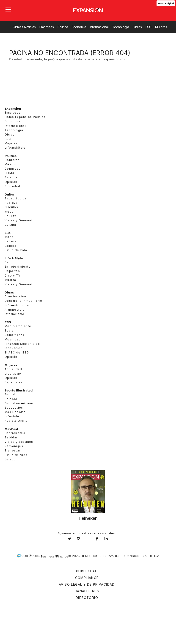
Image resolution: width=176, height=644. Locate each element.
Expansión (13, 109)
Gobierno (12, 160)
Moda (9, 212)
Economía (79, 27)
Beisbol (11, 399)
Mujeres (161, 27)
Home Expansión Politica (25, 117)
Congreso (13, 169)
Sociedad (12, 186)
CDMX (10, 173)
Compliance (87, 578)
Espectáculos (16, 198)
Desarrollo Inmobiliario (23, 301)
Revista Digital (166, 3)
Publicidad (87, 571)
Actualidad (13, 369)
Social (10, 330)
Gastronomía (15, 433)
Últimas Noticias (24, 27)
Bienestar (12, 450)
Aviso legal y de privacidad (87, 584)
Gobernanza (14, 335)
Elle (8, 233)
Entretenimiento (18, 267)
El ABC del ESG (17, 352)
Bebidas (11, 437)
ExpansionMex (100, 539)
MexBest (11, 429)
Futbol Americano (19, 403)
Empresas (47, 27)
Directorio (87, 598)
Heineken (88, 518)
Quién (9, 194)
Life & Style (14, 258)
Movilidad (13, 339)
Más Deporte (15, 412)
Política (63, 27)
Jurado (10, 459)
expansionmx (73, 539)
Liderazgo (13, 374)
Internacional (99, 27)
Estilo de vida (16, 250)
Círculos (11, 207)
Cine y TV (13, 276)
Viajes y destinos (19, 442)
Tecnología (121, 27)
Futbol (10, 394)
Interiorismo (15, 314)
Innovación (14, 348)
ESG (149, 27)
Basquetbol (14, 408)
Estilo (9, 262)
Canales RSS (87, 591)
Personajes (14, 446)
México (11, 164)
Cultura (10, 225)
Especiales (14, 382)
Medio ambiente (18, 326)
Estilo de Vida (16, 455)
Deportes (12, 271)
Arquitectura (15, 310)
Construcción (15, 296)
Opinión (11, 182)
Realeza (11, 203)
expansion (110, 539)
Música (10, 280)
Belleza (11, 216)
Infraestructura (17, 305)
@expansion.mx (88, 539)
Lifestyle (12, 416)
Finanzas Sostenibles (22, 344)
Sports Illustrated (19, 390)
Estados (11, 177)
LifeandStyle (15, 148)
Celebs (10, 246)
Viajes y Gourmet (19, 220)
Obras (137, 27)
